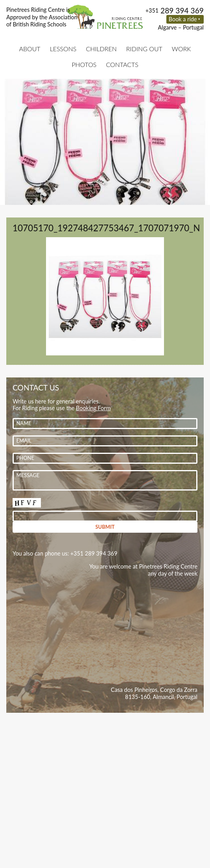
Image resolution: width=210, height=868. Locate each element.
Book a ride (183, 19)
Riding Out (144, 49)
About (29, 49)
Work (181, 49)
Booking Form (93, 408)
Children (101, 49)
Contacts (122, 64)
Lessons (63, 49)
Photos (84, 64)
